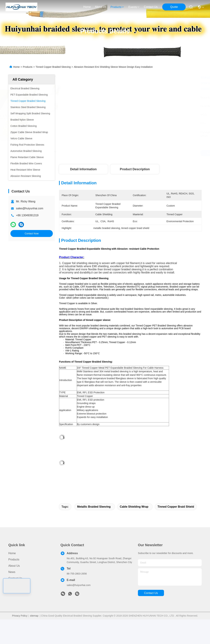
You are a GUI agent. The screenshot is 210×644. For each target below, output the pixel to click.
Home (87, 7)
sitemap (34, 616)
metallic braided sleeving (94, 507)
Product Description (135, 169)
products (117, 7)
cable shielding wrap (134, 507)
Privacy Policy (20, 616)
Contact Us (15, 578)
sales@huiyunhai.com (30, 208)
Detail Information (83, 169)
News (12, 572)
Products (28, 67)
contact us (151, 7)
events (134, 7)
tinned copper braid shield (176, 507)
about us (101, 7)
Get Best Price (160, 153)
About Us (14, 566)
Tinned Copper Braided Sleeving (53, 67)
